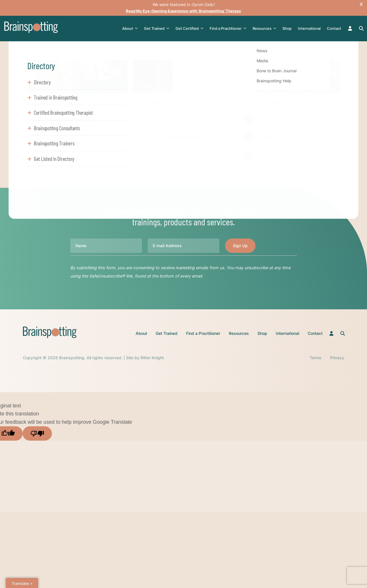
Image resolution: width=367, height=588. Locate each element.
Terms (316, 358)
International (310, 28)
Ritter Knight (152, 358)
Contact (335, 28)
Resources (266, 29)
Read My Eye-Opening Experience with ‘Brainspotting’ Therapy (183, 11)
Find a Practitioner (229, 29)
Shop (288, 28)
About (131, 29)
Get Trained (158, 29)
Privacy (337, 358)
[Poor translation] (37, 433)
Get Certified (191, 29)
